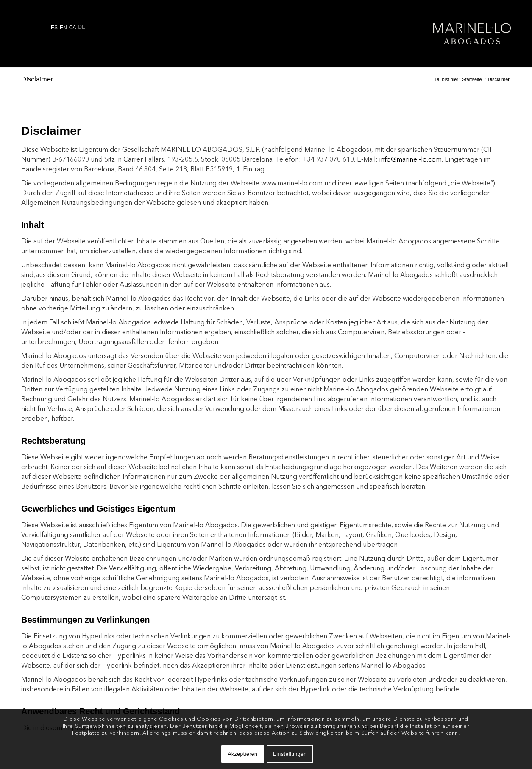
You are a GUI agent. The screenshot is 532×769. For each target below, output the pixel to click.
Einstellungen (290, 754)
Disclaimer (37, 79)
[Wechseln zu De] (83, 28)
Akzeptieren (242, 754)
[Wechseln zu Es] (55, 28)
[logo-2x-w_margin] (472, 34)
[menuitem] (31, 34)
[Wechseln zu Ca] (74, 28)
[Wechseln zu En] (64, 28)
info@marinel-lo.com (411, 159)
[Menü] (31, 34)
